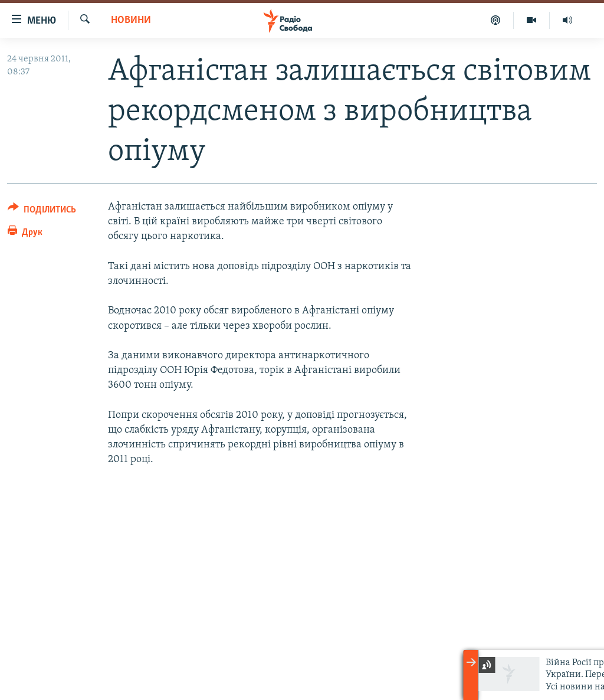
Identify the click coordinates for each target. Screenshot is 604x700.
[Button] (42, 212)
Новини (131, 20)
